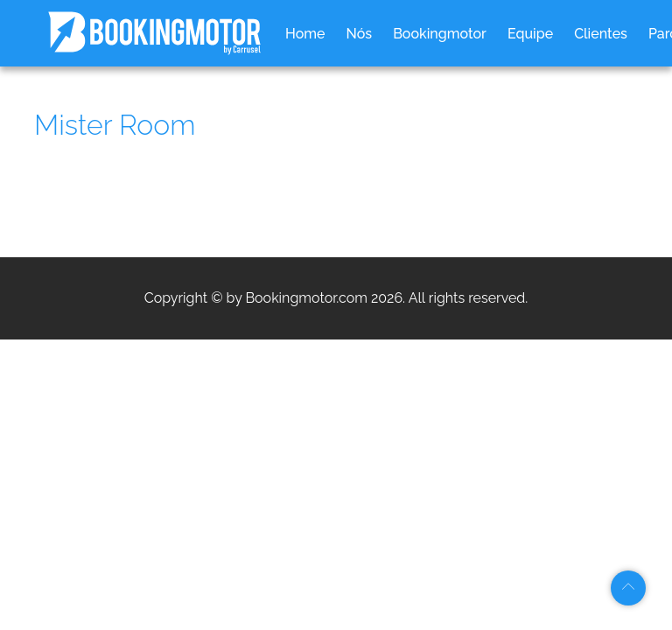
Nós (360, 34)
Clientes (601, 34)
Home (305, 34)
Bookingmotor (440, 34)
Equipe (530, 34)
